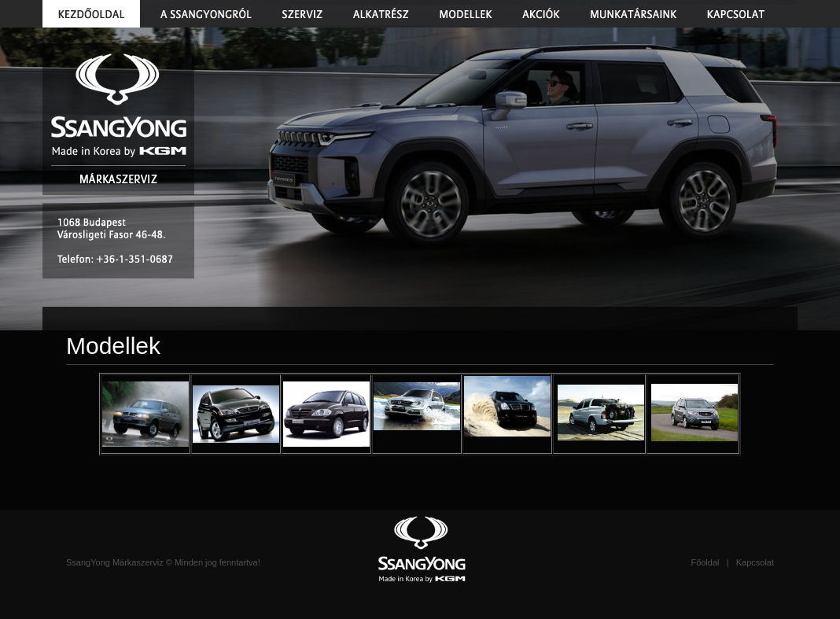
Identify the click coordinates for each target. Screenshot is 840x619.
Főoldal (705, 562)
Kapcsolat (755, 562)
